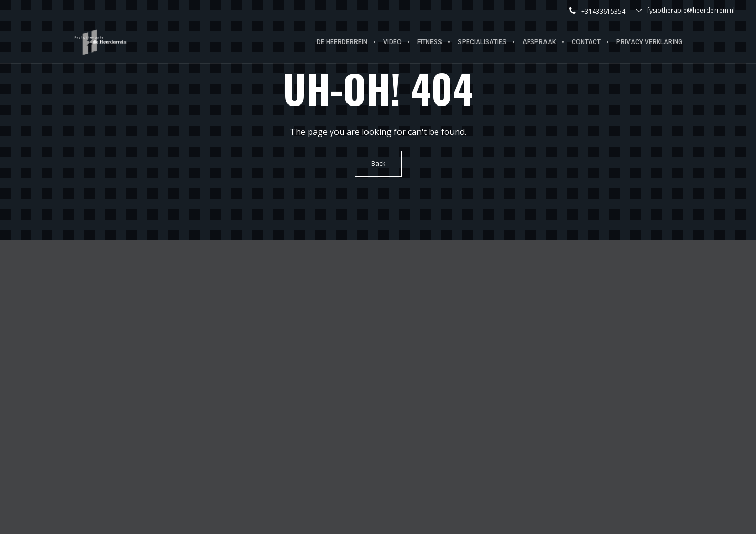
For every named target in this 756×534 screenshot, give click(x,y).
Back (378, 164)
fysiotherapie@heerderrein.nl (685, 11)
